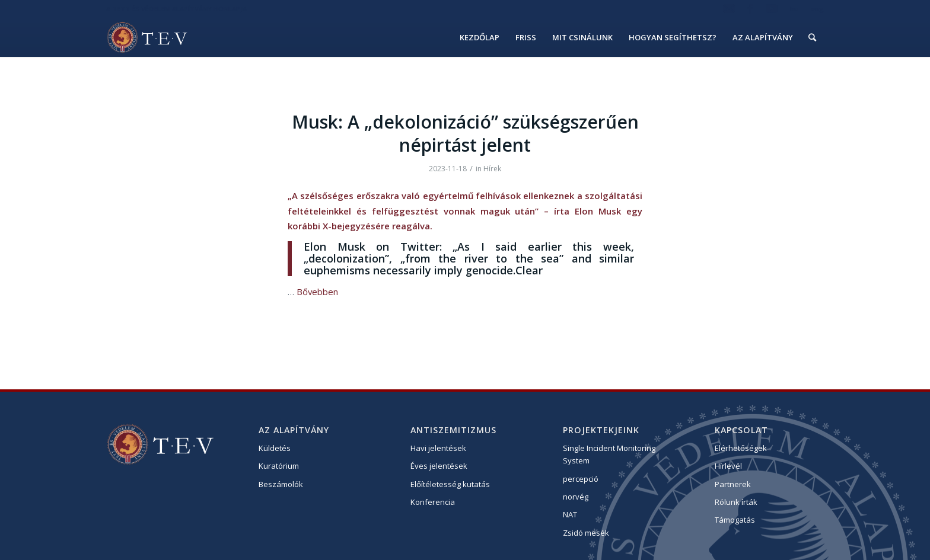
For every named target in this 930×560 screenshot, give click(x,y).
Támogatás (735, 520)
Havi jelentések (438, 448)
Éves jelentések (439, 466)
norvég (576, 497)
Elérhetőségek (741, 448)
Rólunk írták (736, 502)
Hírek (492, 169)
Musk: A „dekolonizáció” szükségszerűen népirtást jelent (465, 133)
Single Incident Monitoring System (609, 454)
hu (794, 9)
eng (817, 9)
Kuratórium (279, 466)
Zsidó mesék (586, 533)
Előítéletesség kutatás (450, 484)
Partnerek (733, 484)
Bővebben (317, 292)
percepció (581, 479)
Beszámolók (281, 484)
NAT (570, 514)
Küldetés (275, 448)
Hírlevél (728, 466)
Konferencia (433, 502)
